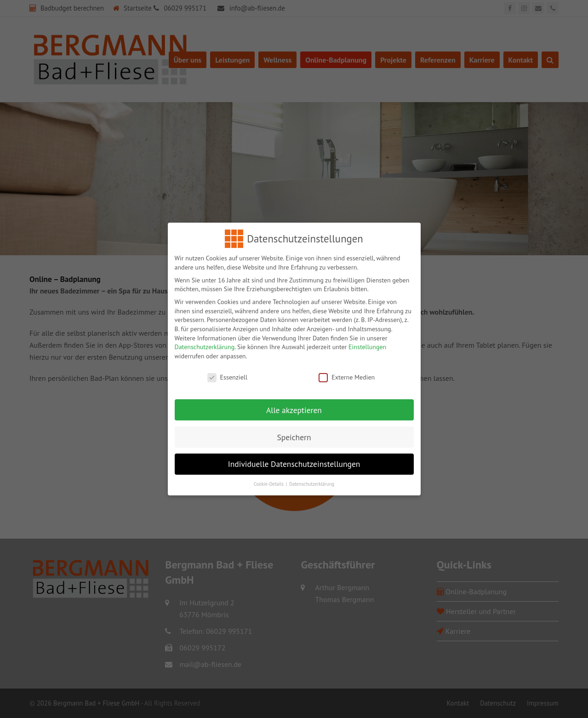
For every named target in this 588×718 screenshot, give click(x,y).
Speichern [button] (294, 430)
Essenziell (227, 370)
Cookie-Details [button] (269, 477)
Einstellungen (367, 340)
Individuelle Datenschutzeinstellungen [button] (294, 457)
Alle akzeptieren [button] (294, 403)
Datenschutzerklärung (205, 340)
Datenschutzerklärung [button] (312, 477)
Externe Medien (347, 370)
